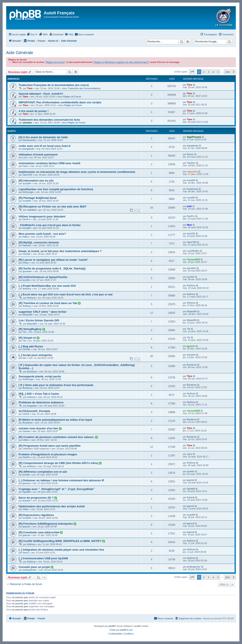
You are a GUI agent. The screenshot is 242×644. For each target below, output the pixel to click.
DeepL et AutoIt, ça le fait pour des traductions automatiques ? (60, 251)
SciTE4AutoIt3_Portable (34, 411)
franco (26, 553)
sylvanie (27, 123)
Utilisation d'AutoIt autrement (38, 155)
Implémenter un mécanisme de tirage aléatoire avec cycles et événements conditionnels (77, 172)
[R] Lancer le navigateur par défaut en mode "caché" (53, 260)
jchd (189, 206)
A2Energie (28, 192)
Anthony (27, 289)
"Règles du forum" (55, 62)
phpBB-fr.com (126, 630)
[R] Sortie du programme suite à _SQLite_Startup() (52, 268)
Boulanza (32, 371)
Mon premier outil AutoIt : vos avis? (42, 234)
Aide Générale (20, 53)
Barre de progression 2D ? (36, 498)
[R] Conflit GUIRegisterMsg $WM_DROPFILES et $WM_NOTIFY (60, 541)
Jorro (189, 454)
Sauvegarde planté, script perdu (40, 376)
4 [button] (213, 72)
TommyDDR (193, 259)
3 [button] (209, 72)
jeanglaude (28, 149)
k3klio (26, 440)
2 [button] (204, 72)
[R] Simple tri (28, 338)
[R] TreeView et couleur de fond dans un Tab (48, 303)
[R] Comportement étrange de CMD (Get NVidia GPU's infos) (59, 463)
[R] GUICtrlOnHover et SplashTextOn (43, 277)
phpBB (111, 626)
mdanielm (192, 172)
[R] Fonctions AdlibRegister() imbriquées (46, 524)
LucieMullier (193, 251)
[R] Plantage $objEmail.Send (38, 198)
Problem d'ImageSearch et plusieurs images (48, 454)
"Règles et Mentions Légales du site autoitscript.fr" (121, 62)
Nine (189, 225)
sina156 (191, 233)
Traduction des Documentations (84, 88)
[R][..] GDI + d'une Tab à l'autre (39, 394)
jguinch (191, 346)
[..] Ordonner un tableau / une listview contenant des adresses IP (61, 480)
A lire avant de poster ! (34, 111)
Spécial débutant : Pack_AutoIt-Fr (41, 94)
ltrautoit (26, 501)
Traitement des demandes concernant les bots (49, 120)
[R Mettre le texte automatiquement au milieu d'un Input (55, 420)
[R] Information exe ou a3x (36, 181)
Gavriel (26, 431)
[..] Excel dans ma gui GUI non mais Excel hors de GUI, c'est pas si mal (66, 294)
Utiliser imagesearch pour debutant (42, 216)
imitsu (26, 263)
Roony (190, 154)
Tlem (30, 88)
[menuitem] (32, 34)
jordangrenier (29, 570)
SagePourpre (194, 137)
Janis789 (27, 175)
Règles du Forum (72, 97)
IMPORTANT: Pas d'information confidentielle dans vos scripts (60, 102)
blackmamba (29, 140)
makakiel (32, 210)
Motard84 (27, 315)
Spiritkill (27, 492)
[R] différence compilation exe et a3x (43, 472)
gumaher (27, 271)
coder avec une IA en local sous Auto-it (44, 146)
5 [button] (218, 72)
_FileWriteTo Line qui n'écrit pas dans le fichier (50, 225)
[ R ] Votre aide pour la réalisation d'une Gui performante (56, 385)
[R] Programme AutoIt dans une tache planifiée (50, 446)
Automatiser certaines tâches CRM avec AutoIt (49, 163)
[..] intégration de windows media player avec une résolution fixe (61, 550)
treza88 (27, 228)
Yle (24, 332)
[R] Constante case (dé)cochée (39, 532)
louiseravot (192, 189)
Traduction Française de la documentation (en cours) (54, 85)
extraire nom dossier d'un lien (39, 428)
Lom (25, 157)
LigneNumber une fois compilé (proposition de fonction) (56, 189)
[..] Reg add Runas (31, 346)
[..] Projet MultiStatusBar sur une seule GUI (47, 286)
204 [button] (227, 72)
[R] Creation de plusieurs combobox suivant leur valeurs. (57, 437)
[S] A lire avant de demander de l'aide (43, 137)
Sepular (27, 245)
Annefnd (191, 355)
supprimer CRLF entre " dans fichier (43, 312)
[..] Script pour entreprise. (36, 355)
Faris (25, 166)
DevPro (27, 219)
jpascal (26, 483)
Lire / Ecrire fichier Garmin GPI (39, 320)
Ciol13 (26, 414)
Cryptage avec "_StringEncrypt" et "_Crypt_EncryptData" (57, 489)
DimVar (26, 349)
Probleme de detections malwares (41, 402)
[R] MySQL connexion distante (39, 242)
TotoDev (191, 163)
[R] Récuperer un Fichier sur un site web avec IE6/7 (53, 207)
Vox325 (27, 254)
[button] (192, 72)
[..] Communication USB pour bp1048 (43, 558)
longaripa (32, 406)
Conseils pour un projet (35, 567)
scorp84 (27, 183)
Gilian (26, 509)
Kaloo (26, 237)
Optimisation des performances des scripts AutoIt (52, 506)
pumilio (26, 280)
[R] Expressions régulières (36, 515)
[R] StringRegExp (31, 329)
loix (24, 358)
